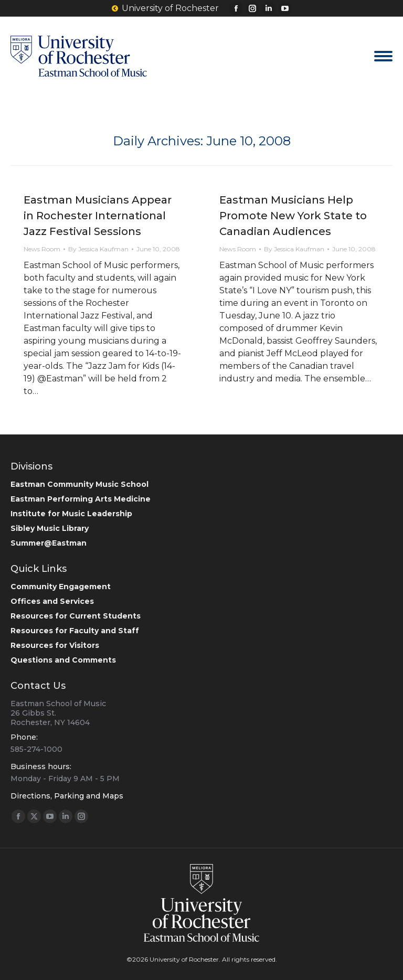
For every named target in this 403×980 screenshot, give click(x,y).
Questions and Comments (63, 660)
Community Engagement (61, 587)
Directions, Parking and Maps (67, 796)
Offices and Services (52, 601)
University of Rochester (165, 8)
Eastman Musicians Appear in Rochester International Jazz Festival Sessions (98, 216)
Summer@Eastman (49, 543)
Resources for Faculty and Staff (75, 631)
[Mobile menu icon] (383, 56)
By (98, 249)
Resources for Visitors (55, 645)
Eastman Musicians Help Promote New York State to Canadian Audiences (293, 216)
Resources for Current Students (76, 616)
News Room (42, 249)
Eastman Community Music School (79, 484)
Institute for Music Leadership (71, 514)
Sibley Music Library (50, 528)
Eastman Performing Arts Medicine (81, 499)
